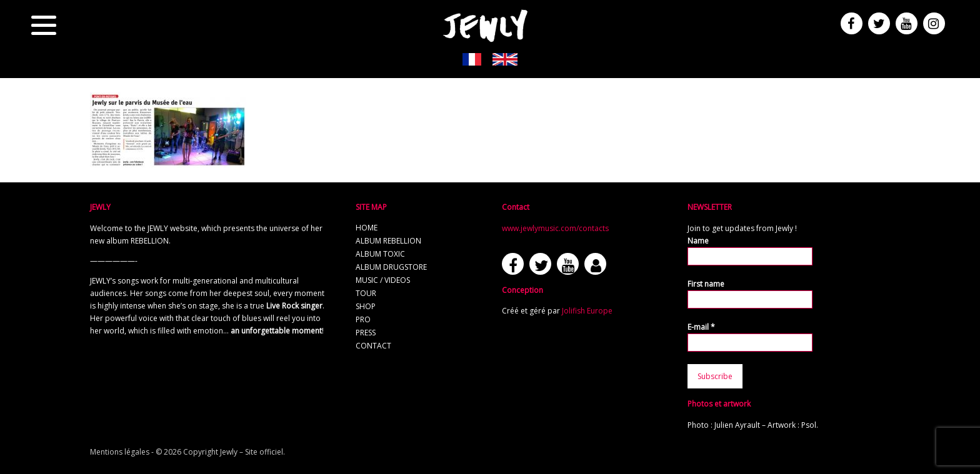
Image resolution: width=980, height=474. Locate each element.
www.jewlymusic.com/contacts (555, 228)
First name (706, 284)
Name (698, 241)
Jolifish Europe (587, 311)
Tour (366, 293)
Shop (366, 306)
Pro (363, 319)
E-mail (701, 327)
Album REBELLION (388, 241)
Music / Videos (383, 280)
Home (367, 228)
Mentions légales (120, 452)
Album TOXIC (380, 254)
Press (366, 333)
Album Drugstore (391, 267)
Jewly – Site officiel (252, 452)
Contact (373, 346)
